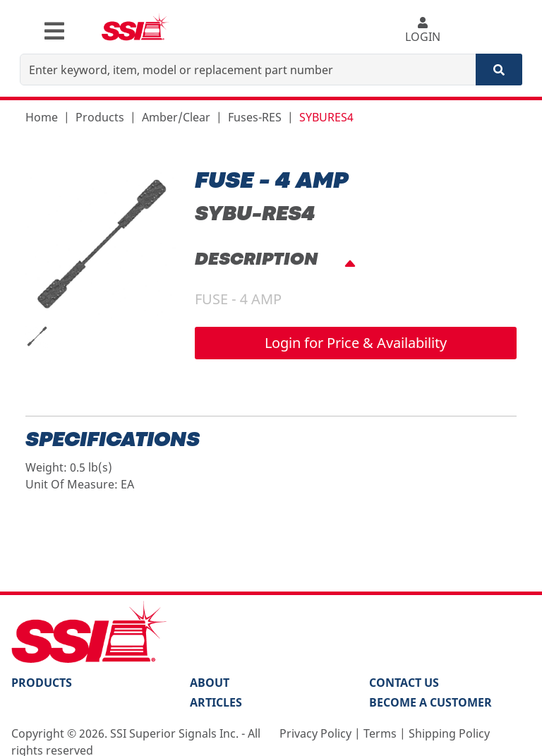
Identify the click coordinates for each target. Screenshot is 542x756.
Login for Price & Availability (356, 343)
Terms (380, 733)
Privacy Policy (315, 733)
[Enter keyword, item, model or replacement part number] (248, 70)
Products (100, 117)
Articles (216, 702)
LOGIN (422, 31)
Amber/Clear (176, 117)
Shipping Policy (449, 733)
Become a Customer (430, 702)
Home (42, 117)
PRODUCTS (42, 683)
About (210, 683)
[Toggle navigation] (54, 31)
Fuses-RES (255, 117)
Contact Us (404, 683)
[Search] (499, 70)
